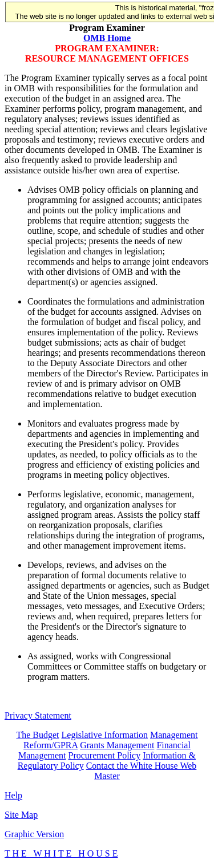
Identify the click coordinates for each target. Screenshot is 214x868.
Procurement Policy (105, 755)
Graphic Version (34, 834)
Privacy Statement (38, 715)
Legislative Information (105, 735)
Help (13, 795)
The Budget (37, 735)
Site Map (21, 815)
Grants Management (117, 745)
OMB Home (107, 38)
